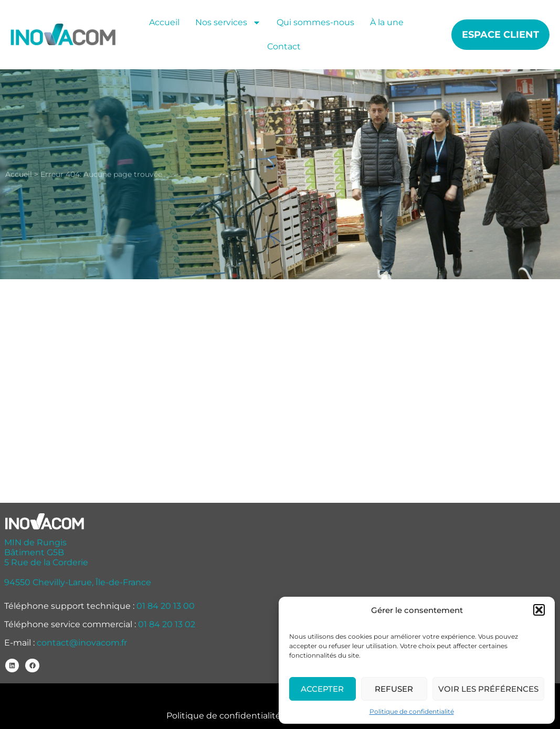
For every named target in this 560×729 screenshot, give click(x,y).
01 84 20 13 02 (167, 624)
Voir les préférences (488, 689)
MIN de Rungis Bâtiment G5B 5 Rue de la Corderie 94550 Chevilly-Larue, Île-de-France (78, 562)
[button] (539, 610)
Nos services (228, 23)
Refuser (394, 689)
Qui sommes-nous (315, 22)
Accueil (164, 22)
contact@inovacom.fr (82, 643)
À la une (387, 22)
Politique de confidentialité (412, 711)
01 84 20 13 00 (166, 606)
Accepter (322, 689)
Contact (284, 46)
